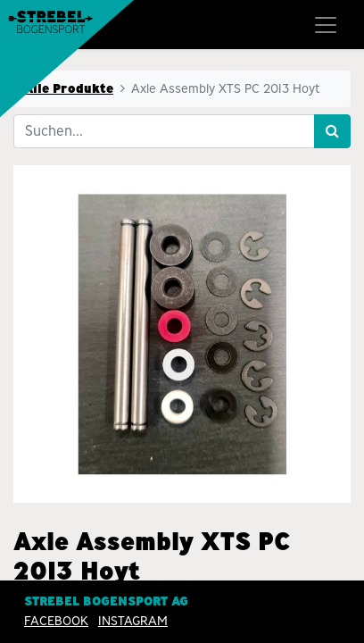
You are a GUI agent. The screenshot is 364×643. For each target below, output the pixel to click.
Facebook (56, 621)
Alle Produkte (69, 88)
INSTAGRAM (133, 621)
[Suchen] (332, 131)
